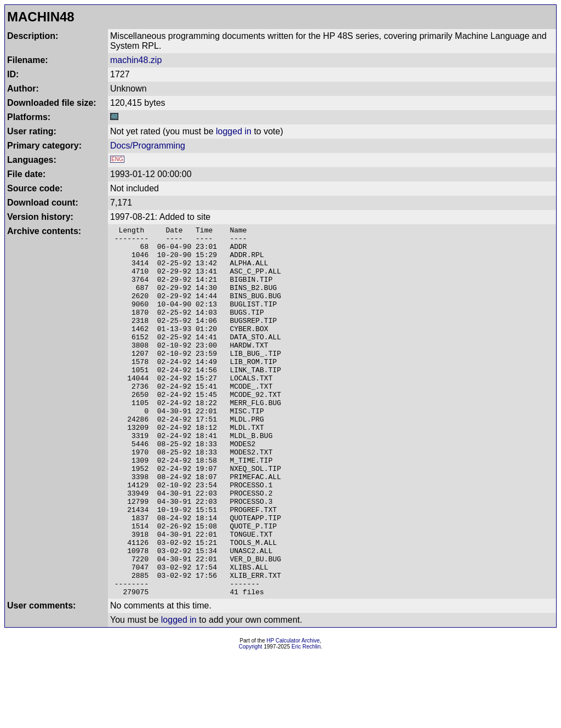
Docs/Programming (148, 146)
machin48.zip (136, 60)
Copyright (251, 721)
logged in (234, 131)
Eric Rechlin (306, 721)
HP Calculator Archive (293, 715)
